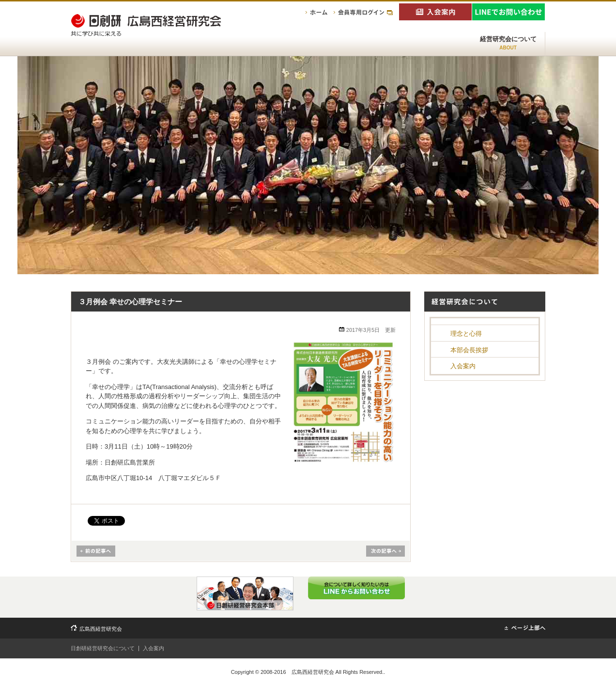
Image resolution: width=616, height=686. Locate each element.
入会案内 (463, 366)
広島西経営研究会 (101, 629)
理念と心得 (466, 334)
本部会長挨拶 (469, 350)
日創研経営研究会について (103, 648)
